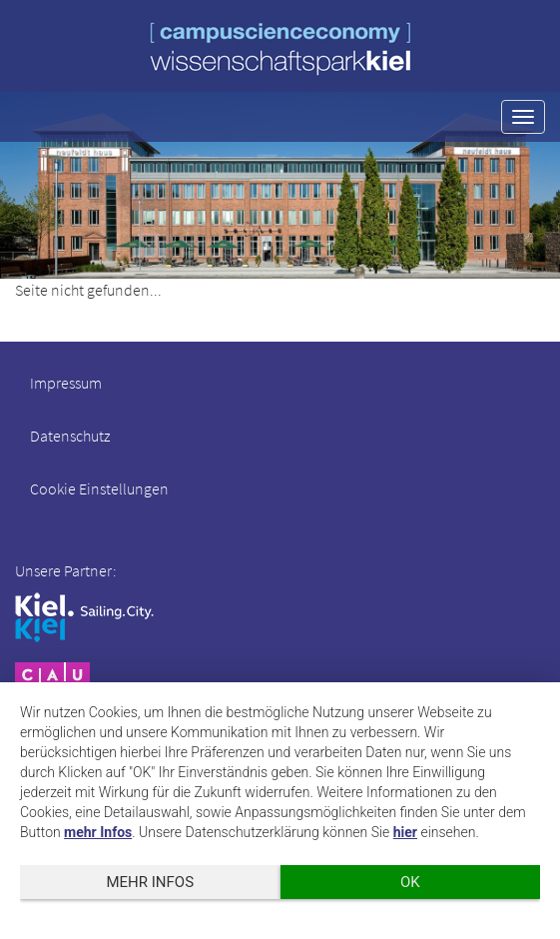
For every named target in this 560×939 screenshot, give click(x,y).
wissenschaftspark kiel (280, 48)
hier (405, 832)
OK (410, 882)
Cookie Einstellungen (99, 488)
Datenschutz (70, 436)
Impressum (66, 383)
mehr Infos (98, 832)
